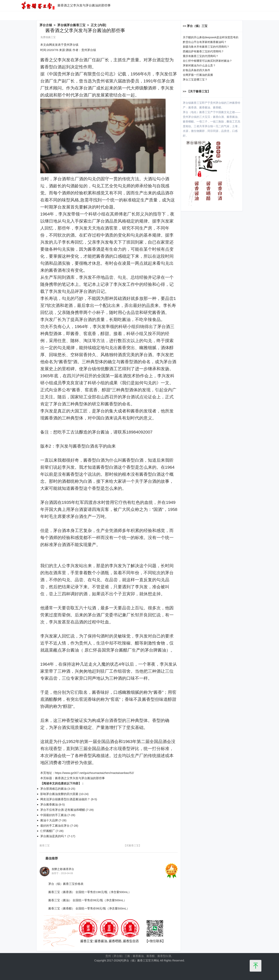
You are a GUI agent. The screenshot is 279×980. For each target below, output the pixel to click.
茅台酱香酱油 (49, 804)
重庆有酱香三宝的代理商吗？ (201, 56)
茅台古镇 (46, 25)
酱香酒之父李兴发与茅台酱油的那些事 (80, 778)
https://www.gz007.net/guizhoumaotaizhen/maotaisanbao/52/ (94, 773)
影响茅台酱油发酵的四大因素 (59, 794)
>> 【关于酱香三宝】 (197, 91)
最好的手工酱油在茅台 (55, 826)
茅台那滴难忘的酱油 (53, 789)
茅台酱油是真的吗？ (53, 836)
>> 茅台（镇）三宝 (195, 26)
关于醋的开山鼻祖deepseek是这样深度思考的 (211, 37)
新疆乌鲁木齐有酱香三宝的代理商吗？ (206, 47)
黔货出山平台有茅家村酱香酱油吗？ (205, 42)
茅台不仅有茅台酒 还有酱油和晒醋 (63, 810)
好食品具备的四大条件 (196, 70)
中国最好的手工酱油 (53, 815)
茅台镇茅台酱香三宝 (71, 25)
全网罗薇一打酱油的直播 (198, 75)
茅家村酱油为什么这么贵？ (199, 65)
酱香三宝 (45, 845)
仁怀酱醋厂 (48, 831)
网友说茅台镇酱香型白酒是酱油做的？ (65, 799)
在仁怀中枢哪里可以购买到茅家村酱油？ (207, 61)
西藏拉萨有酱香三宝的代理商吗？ (203, 51)
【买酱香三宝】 (132, 845)
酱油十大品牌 (49, 820)
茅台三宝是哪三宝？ (195, 80)
